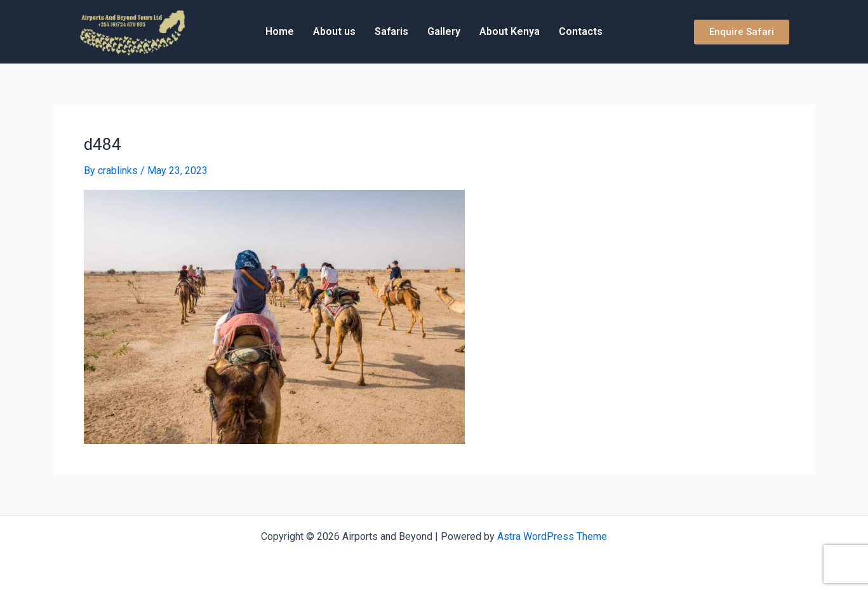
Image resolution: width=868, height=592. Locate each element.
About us (334, 31)
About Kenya (510, 31)
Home (280, 31)
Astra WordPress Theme (552, 536)
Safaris (391, 31)
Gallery (444, 31)
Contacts (581, 31)
